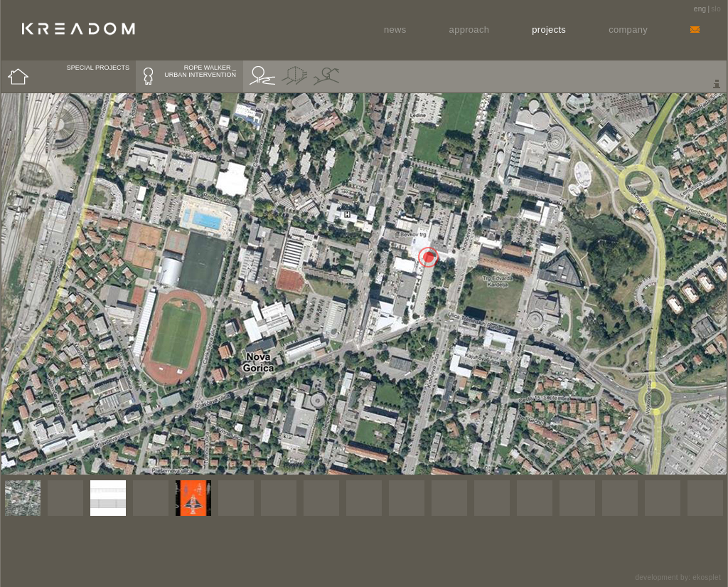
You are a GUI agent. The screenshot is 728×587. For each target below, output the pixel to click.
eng (700, 9)
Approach (470, 30)
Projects (549, 30)
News (395, 30)
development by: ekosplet (678, 577)
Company (628, 30)
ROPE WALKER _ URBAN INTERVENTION (200, 71)
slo (716, 9)
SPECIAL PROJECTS (98, 68)
